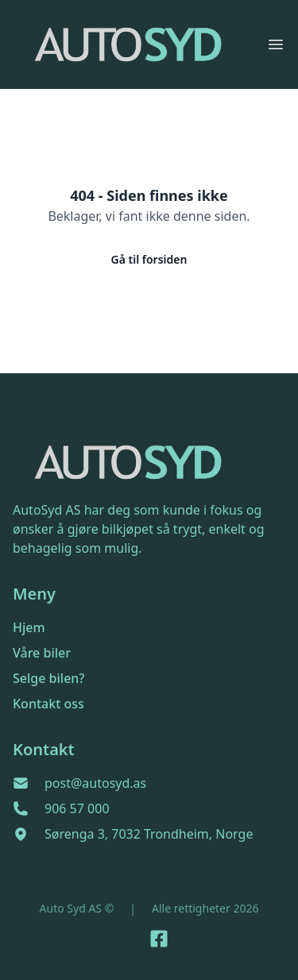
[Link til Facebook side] (159, 939)
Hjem (29, 627)
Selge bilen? (49, 678)
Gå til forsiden (149, 259)
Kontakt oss (48, 704)
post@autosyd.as (95, 783)
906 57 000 (77, 808)
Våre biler (42, 653)
